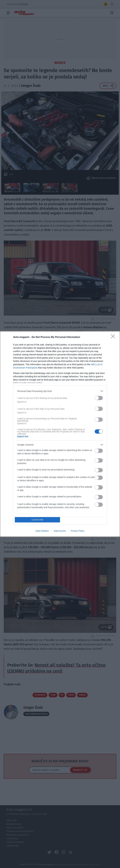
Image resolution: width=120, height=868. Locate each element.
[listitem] (60, 391)
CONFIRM (37, 520)
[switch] (99, 398)
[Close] (114, 337)
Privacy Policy (78, 531)
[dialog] (60, 434)
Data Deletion (42, 531)
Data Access (60, 531)
